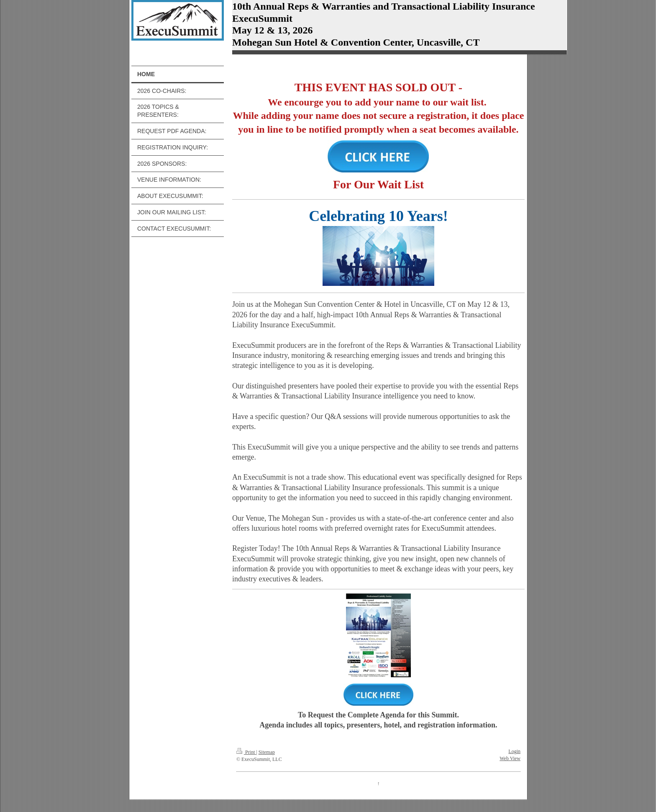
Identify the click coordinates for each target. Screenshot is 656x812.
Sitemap (267, 752)
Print (246, 752)
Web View (510, 758)
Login (514, 751)
